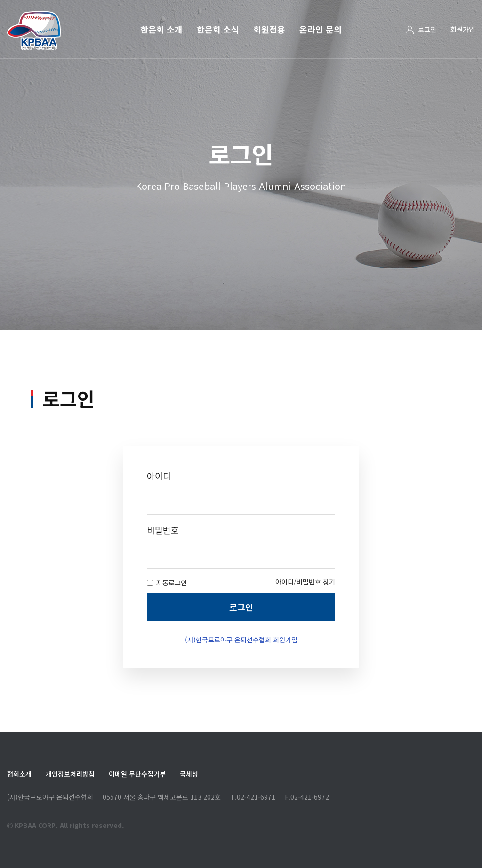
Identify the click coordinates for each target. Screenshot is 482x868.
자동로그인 (167, 616)
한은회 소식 (218, 29)
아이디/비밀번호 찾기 (305, 615)
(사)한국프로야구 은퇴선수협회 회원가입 (241, 673)
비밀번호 (163, 564)
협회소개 (19, 774)
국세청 (189, 774)
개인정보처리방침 (70, 774)
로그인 (427, 29)
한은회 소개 (161, 29)
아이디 (159, 509)
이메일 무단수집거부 (137, 774)
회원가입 (463, 29)
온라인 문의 (321, 29)
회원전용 (269, 29)
